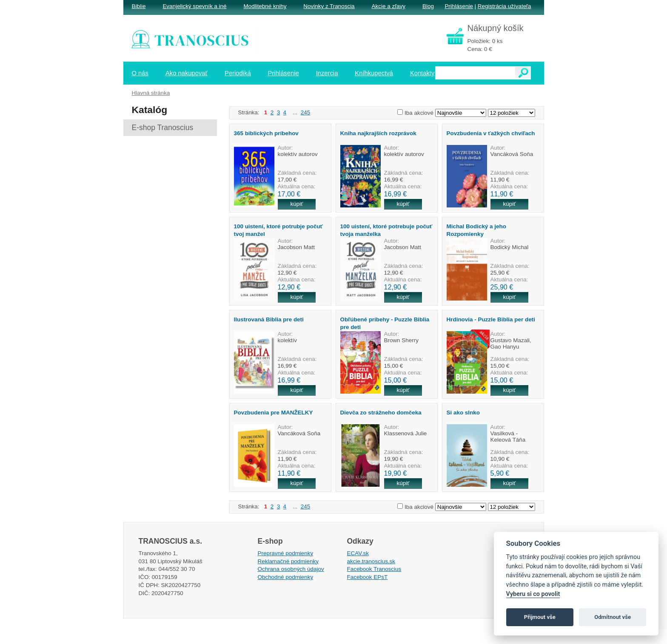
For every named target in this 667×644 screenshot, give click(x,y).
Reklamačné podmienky (288, 561)
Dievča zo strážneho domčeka (381, 413)
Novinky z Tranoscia (329, 6)
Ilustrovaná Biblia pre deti (269, 319)
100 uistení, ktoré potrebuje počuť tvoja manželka (386, 230)
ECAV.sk (358, 553)
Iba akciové (419, 113)
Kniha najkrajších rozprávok (378, 133)
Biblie (139, 6)
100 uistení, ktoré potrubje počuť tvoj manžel (279, 230)
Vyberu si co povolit (533, 594)
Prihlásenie (459, 6)
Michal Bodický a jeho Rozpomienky (476, 230)
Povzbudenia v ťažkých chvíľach (491, 133)
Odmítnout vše (613, 617)
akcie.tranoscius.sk (371, 561)
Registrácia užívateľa (505, 6)
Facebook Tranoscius (374, 569)
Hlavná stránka (151, 93)
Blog (428, 6)
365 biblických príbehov (266, 133)
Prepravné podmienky (286, 553)
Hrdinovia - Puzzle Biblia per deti (491, 319)
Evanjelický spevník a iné (194, 6)
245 (305, 112)
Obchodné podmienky (286, 577)
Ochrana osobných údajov (291, 569)
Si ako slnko (463, 413)
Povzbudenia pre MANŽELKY (274, 413)
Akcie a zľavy (389, 6)
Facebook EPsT (368, 577)
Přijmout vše (540, 617)
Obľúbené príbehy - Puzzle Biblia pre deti (385, 323)
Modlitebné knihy (265, 6)
